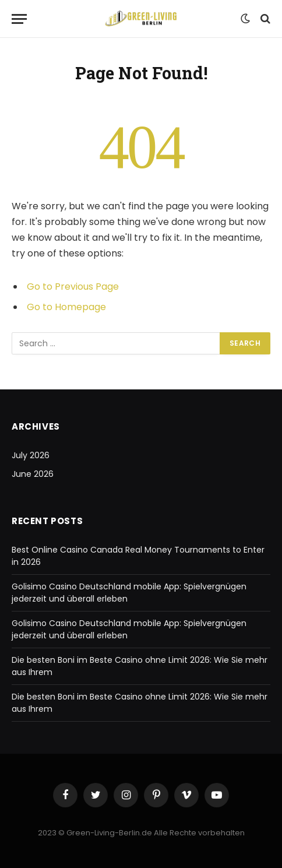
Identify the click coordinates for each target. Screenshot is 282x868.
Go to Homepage (66, 307)
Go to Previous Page (73, 287)
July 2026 (31, 455)
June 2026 (33, 474)
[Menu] (19, 19)
